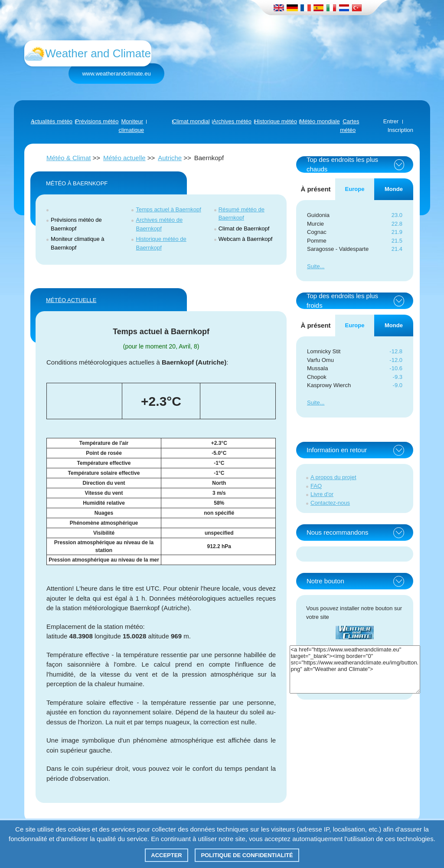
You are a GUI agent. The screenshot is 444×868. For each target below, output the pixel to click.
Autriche (170, 158)
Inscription (400, 130)
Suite (313, 266)
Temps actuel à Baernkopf (168, 209)
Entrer (391, 121)
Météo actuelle (124, 158)
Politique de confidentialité (247, 855)
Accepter (166, 855)
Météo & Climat (69, 158)
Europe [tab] (355, 189)
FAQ (316, 486)
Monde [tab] (394, 189)
